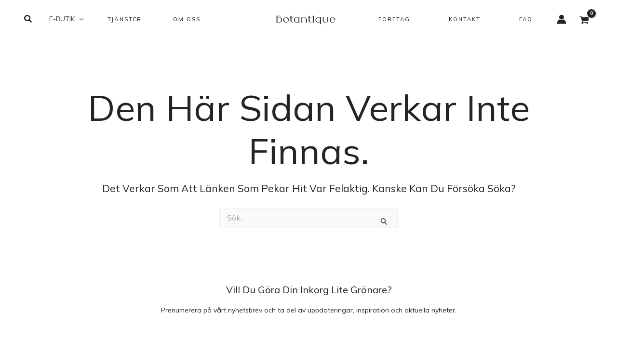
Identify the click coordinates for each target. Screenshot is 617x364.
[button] (28, 19)
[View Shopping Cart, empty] (584, 21)
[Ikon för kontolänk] (562, 19)
